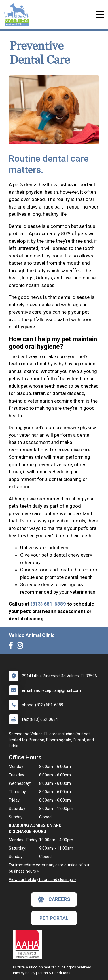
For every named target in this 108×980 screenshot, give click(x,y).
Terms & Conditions (54, 973)
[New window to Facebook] (12, 647)
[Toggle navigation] (100, 15)
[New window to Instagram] (21, 647)
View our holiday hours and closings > (42, 880)
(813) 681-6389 (48, 604)
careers (54, 899)
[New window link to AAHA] (29, 944)
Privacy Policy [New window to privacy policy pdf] (24, 973)
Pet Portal (54, 918)
